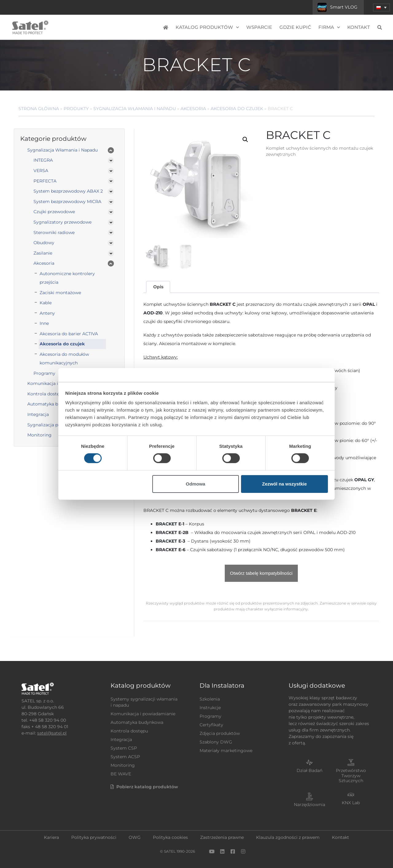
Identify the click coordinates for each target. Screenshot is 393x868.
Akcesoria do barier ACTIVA (69, 334)
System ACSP (125, 757)
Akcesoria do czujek (237, 109)
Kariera (51, 837)
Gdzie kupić (295, 27)
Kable (46, 303)
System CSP (124, 748)
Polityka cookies (170, 837)
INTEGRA (43, 160)
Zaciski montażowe (60, 293)
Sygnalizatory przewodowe (62, 222)
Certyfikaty (211, 725)
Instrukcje (210, 708)
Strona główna (39, 109)
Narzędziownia (309, 805)
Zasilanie (43, 253)
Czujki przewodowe (54, 212)
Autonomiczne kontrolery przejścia (67, 278)
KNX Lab (351, 803)
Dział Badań (309, 770)
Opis (158, 287)
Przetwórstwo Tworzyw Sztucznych (351, 776)
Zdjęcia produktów (220, 733)
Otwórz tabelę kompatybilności (261, 573)
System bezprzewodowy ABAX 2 (68, 191)
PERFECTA (45, 181)
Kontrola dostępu (129, 731)
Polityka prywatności (94, 837)
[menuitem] (381, 8)
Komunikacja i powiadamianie (143, 714)
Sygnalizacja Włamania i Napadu (135, 109)
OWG (135, 837)
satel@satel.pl (52, 733)
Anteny (47, 313)
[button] (245, 140)
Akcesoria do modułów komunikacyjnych (64, 359)
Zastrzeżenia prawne (222, 837)
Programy (210, 716)
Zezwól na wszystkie (284, 484)
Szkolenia (210, 699)
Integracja (121, 739)
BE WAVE (121, 774)
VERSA (41, 171)
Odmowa (195, 484)
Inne (44, 323)
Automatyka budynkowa (137, 722)
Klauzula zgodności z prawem (288, 837)
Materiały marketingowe (226, 751)
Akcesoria (193, 109)
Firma (329, 27)
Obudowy (44, 243)
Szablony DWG (216, 742)
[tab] (158, 287)
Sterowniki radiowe (54, 232)
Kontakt (359, 27)
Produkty (76, 109)
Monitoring (123, 765)
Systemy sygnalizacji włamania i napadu (144, 702)
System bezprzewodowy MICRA (67, 202)
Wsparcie (259, 27)
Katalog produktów (207, 27)
